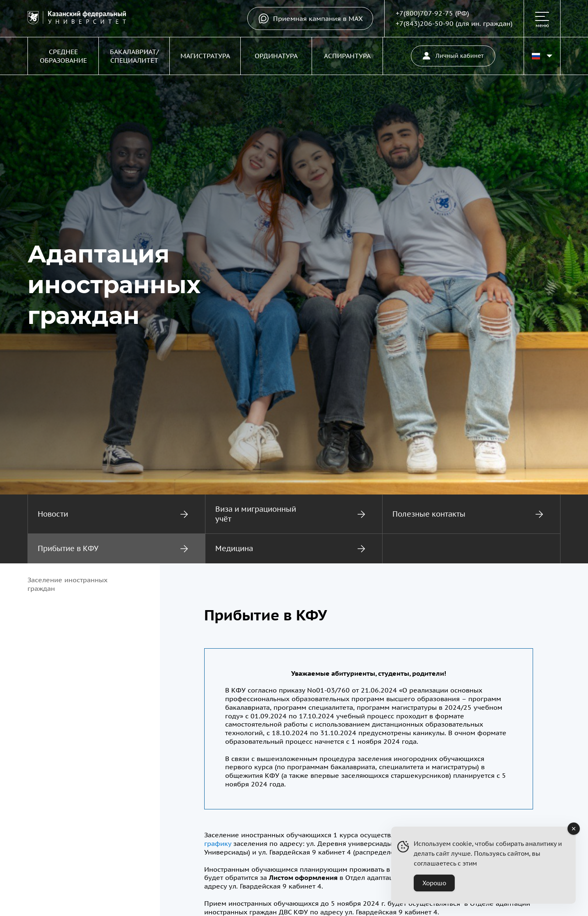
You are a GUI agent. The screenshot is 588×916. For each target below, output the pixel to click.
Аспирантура (347, 56)
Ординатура (276, 56)
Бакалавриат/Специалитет (134, 56)
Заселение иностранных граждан (67, 584)
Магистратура (205, 56)
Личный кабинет (453, 56)
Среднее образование (63, 56)
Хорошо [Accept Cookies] (434, 883)
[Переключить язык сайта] (542, 56)
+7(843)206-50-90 (425, 23)
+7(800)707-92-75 (424, 13)
